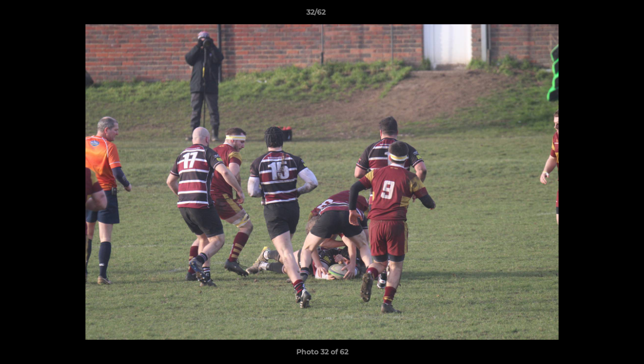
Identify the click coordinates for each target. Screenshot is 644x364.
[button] (602, 15)
